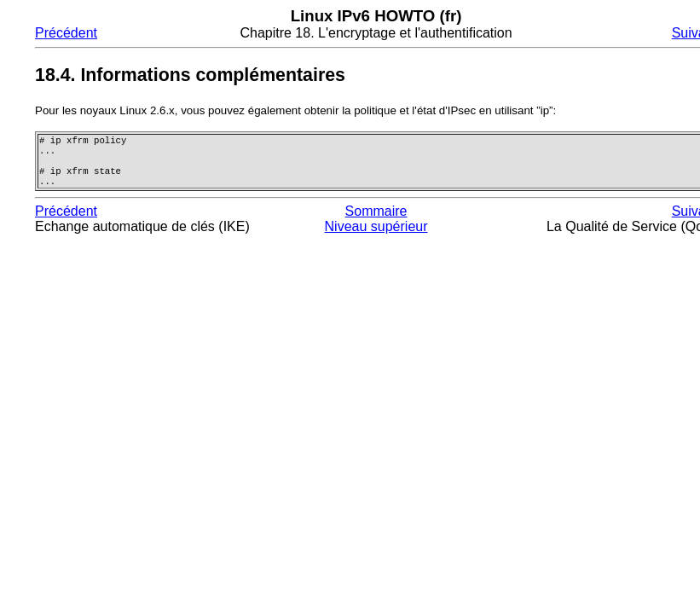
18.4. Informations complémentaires (190, 75)
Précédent (66, 33)
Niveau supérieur (376, 235)
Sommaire (376, 220)
